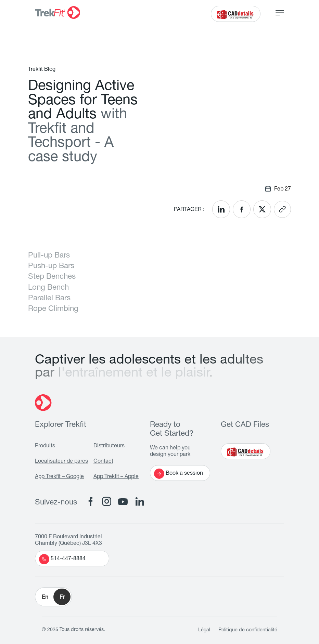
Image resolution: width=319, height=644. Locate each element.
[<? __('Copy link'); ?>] (282, 209)
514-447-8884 (62, 559)
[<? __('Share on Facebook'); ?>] (242, 209)
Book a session (178, 474)
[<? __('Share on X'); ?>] (262, 209)
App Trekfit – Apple (116, 477)
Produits (45, 446)
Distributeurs (109, 446)
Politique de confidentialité (248, 630)
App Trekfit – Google (59, 477)
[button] (53, 597)
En (45, 598)
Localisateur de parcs (61, 462)
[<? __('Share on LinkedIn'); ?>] (221, 209)
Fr (62, 598)
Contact (103, 462)
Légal (204, 630)
